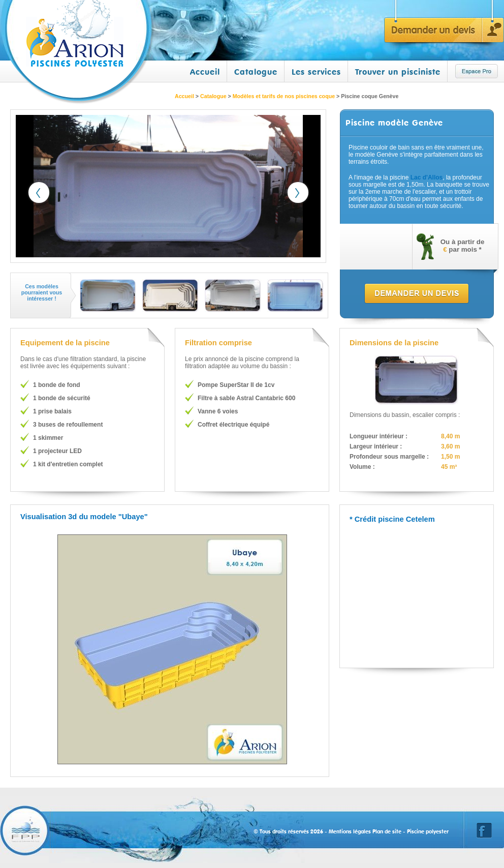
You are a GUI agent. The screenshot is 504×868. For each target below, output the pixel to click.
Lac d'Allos (427, 177)
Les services (316, 72)
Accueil (205, 72)
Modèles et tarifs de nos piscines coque (284, 96)
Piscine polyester (428, 831)
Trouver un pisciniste (398, 72)
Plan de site (387, 831)
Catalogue (256, 72)
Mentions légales (350, 831)
